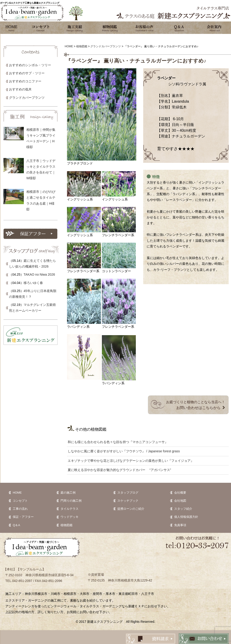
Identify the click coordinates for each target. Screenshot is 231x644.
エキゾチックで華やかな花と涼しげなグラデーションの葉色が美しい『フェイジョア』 (131, 461)
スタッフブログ (128, 493)
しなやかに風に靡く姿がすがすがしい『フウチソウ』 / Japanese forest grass (124, 451)
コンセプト (40, 28)
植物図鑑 (110, 28)
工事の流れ (20, 509)
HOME (17, 493)
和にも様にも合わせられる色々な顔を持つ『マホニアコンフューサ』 (118, 442)
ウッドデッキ (70, 517)
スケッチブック (128, 501)
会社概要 (180, 493)
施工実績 (75, 28)
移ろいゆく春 (33, 283)
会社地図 (180, 501)
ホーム (12, 28)
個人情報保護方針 (186, 517)
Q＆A (16, 525)
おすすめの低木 (20, 89)
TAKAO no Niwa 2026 (39, 274)
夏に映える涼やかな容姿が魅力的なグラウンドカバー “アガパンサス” (119, 470)
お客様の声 (144, 28)
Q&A (179, 28)
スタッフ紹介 (183, 509)
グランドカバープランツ (27, 98)
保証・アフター (23, 517)
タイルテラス (70, 509)
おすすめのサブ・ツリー (27, 73)
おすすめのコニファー (25, 81)
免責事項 (180, 525)
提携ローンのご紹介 (131, 509)
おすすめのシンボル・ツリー (30, 65)
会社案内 (214, 28)
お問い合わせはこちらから (198, 408)
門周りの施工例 (71, 501)
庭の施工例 (68, 493)
